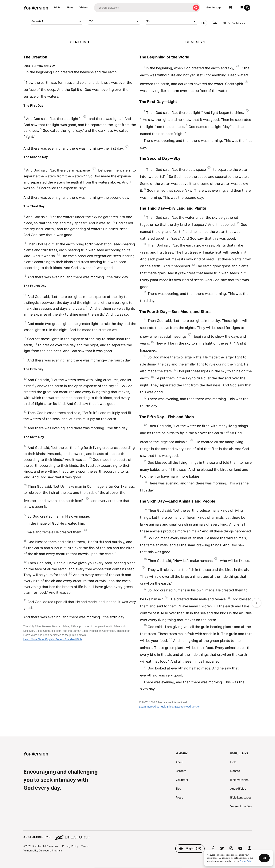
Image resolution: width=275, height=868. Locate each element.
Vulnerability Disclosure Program (43, 850)
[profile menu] (245, 8)
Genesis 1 (57, 21)
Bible (57, 7)
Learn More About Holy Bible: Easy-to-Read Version (170, 707)
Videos (84, 7)
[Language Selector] (230, 8)
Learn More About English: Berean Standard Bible (53, 639)
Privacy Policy (70, 846)
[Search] (143, 8)
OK (264, 858)
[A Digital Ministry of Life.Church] (138, 835)
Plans (70, 7)
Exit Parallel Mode (234, 23)
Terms (85, 846)
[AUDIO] (204, 23)
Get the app (214, 7)
